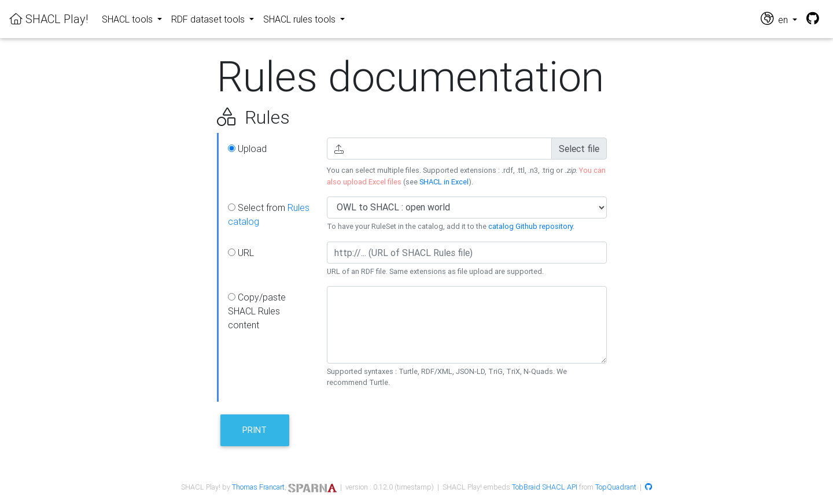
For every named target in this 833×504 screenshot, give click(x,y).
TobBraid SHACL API (545, 487)
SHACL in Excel (444, 182)
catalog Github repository (530, 226)
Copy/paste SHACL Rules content (257, 311)
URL (241, 253)
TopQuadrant (616, 487)
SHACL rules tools (301, 19)
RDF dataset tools (209, 19)
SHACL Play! (49, 19)
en (775, 19)
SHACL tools (128, 19)
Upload (247, 149)
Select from (269, 214)
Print (255, 430)
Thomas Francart (258, 487)
